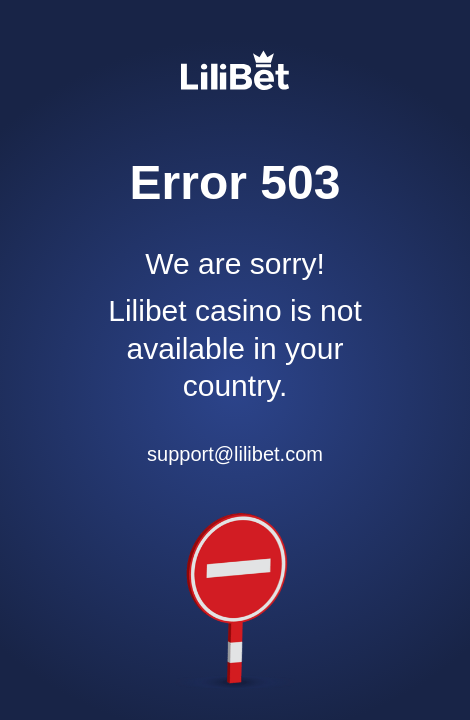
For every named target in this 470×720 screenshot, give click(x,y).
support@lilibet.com (235, 454)
